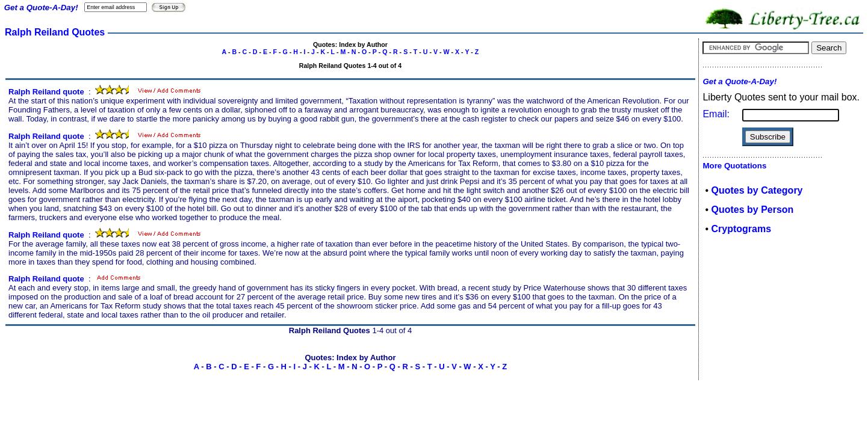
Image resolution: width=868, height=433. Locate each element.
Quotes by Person (752, 210)
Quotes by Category (757, 190)
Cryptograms (741, 229)
